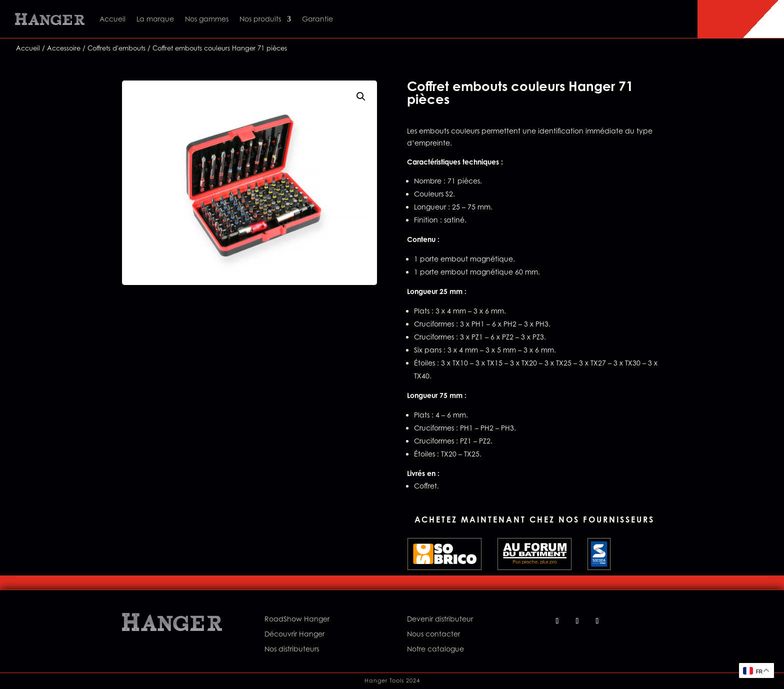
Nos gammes (207, 19)
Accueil (112, 19)
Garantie (317, 19)
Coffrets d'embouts (116, 48)
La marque (155, 19)
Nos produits (260, 19)
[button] (361, 96)
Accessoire (64, 48)
